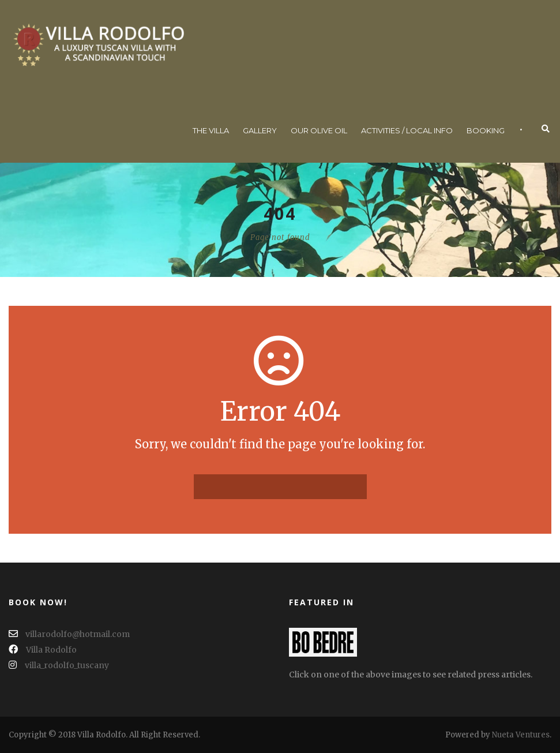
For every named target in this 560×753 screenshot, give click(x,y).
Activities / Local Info (407, 130)
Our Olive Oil (319, 130)
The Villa (211, 130)
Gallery (260, 130)
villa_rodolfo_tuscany (59, 665)
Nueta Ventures (521, 735)
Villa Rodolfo (43, 650)
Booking (486, 130)
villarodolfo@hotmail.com (69, 634)
